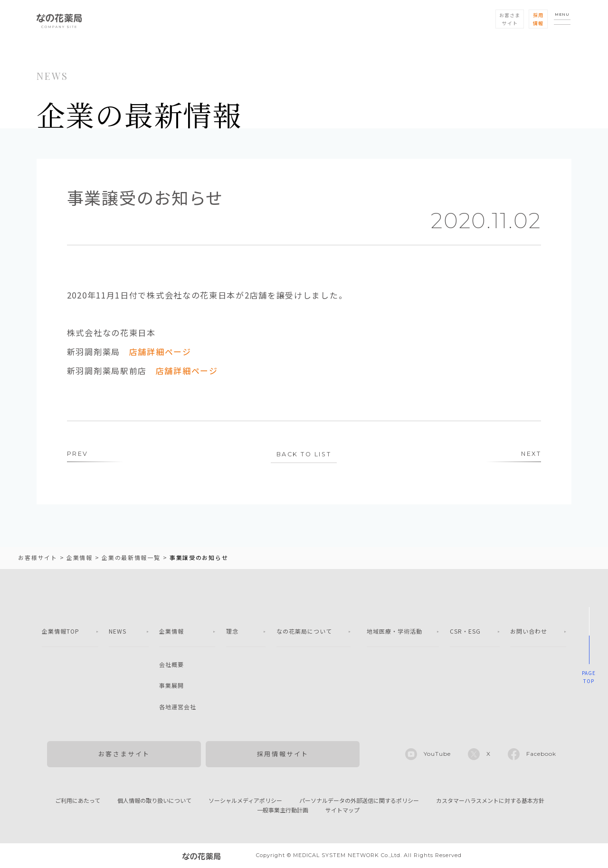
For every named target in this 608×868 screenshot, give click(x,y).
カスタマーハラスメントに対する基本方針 (490, 801)
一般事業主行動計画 (283, 810)
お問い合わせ (529, 632)
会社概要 (171, 665)
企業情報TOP (61, 632)
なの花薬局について (304, 632)
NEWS (118, 632)
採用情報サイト (283, 754)
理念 (232, 632)
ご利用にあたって (78, 801)
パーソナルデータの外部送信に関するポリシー (359, 801)
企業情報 (171, 632)
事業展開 (171, 686)
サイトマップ (342, 810)
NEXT (531, 454)
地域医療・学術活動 (394, 632)
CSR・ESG (465, 632)
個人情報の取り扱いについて (154, 801)
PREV (78, 454)
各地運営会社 (178, 707)
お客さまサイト (124, 754)
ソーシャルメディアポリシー (245, 801)
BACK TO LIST (304, 454)
